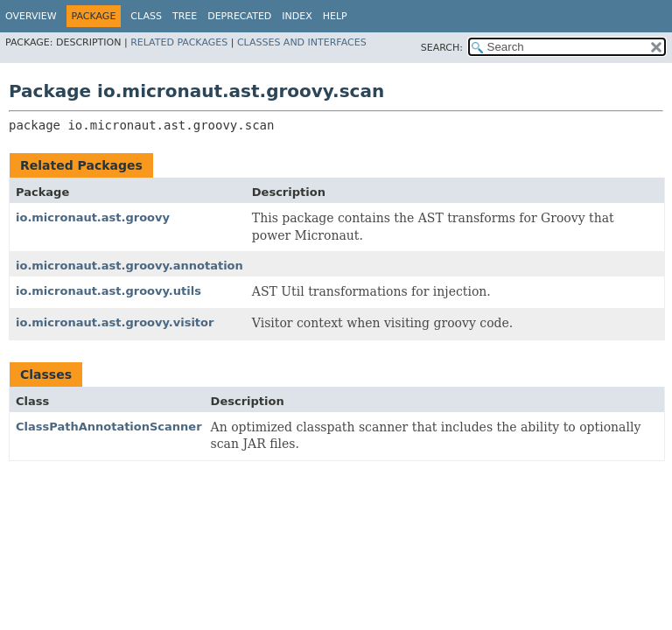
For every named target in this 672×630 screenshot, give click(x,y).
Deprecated (239, 16)
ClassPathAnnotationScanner (109, 427)
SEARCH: (442, 48)
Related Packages (179, 42)
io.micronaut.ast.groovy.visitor (115, 322)
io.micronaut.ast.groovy (93, 217)
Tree (185, 16)
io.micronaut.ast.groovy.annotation (129, 266)
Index (297, 16)
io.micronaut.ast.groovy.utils (108, 291)
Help (335, 16)
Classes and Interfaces (302, 42)
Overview (31, 16)
